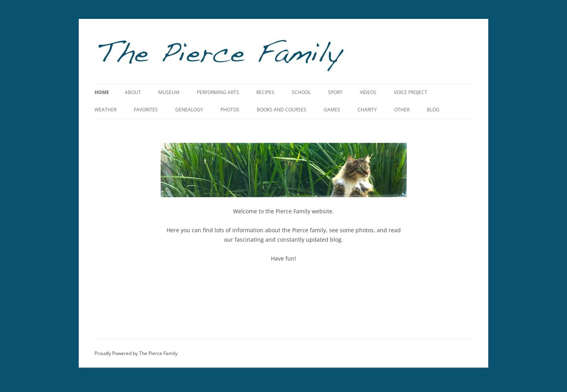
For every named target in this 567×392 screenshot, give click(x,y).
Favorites (146, 110)
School (301, 92)
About (133, 92)
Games (332, 110)
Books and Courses (282, 110)
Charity (367, 110)
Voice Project (410, 92)
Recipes (265, 92)
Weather (106, 110)
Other (402, 110)
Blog (433, 110)
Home (102, 92)
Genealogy (189, 110)
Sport (335, 92)
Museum (169, 92)
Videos (368, 92)
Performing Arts (218, 92)
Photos (230, 110)
